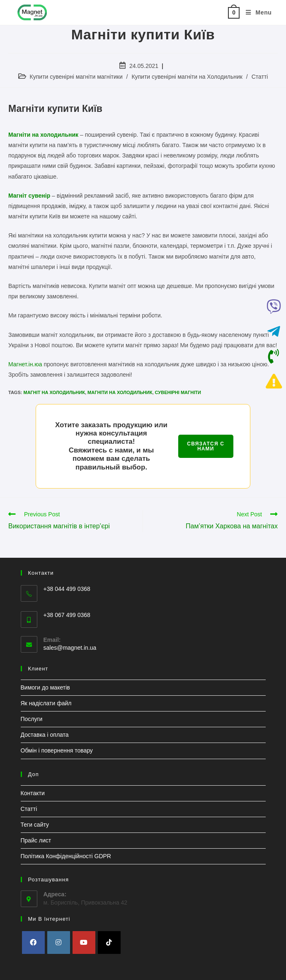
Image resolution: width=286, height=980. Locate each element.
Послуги (32, 719)
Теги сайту (35, 825)
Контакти (33, 793)
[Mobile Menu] (256, 12)
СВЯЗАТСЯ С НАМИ (206, 446)
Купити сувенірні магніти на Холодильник (187, 77)
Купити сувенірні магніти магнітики (76, 77)
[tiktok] (109, 942)
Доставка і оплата (45, 735)
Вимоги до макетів (45, 687)
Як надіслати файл (46, 703)
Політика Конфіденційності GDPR (66, 856)
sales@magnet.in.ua (70, 648)
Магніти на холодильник (120, 392)
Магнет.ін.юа (25, 364)
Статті (260, 77)
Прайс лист (36, 840)
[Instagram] (59, 942)
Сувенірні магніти (178, 392)
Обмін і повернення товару (57, 750)
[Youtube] (84, 942)
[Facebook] (33, 942)
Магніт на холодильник (54, 392)
